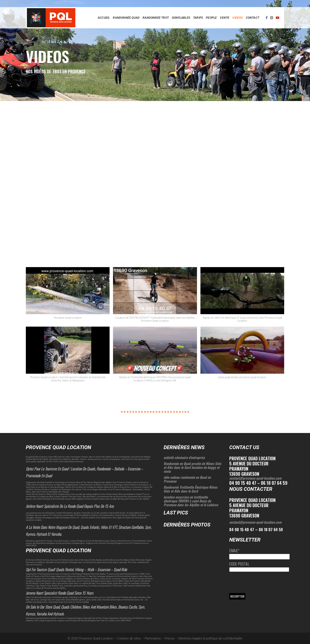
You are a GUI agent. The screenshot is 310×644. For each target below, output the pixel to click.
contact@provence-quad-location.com (255, 478)
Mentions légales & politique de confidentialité (210, 638)
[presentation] (262, 582)
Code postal (239, 564)
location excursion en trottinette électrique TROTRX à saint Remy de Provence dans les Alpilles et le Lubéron (191, 501)
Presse (170, 638)
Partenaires (153, 638)
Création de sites (129, 638)
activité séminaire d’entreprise (184, 457)
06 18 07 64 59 (271, 529)
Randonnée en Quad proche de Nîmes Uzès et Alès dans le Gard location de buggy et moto (192, 467)
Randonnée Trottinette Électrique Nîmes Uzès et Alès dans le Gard (191, 489)
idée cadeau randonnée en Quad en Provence (187, 479)
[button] (68, 295)
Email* (234, 551)
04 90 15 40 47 (242, 529)
